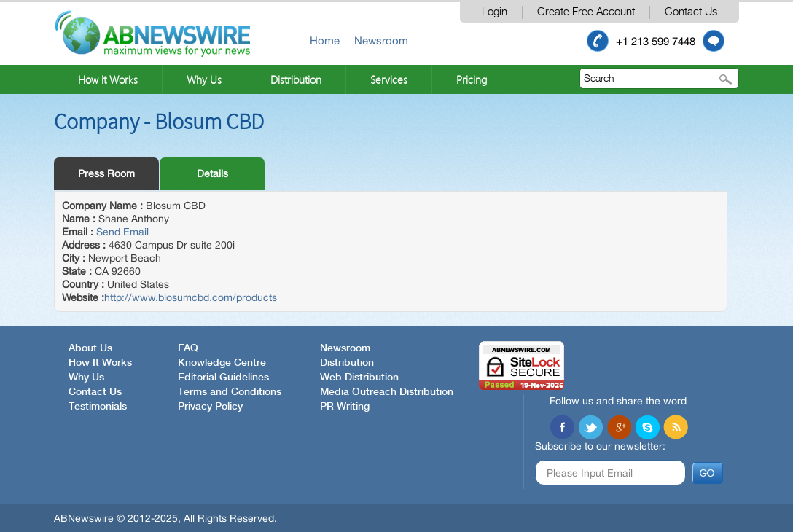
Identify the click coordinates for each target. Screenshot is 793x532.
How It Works (100, 363)
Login (495, 12)
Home (325, 40)
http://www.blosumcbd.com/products (191, 297)
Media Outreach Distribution (387, 392)
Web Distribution (359, 378)
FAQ (188, 348)
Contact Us (691, 12)
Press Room (106, 173)
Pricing (472, 79)
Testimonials (98, 407)
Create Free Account (586, 12)
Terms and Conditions (230, 392)
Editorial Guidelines (223, 378)
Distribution (296, 79)
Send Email (122, 232)
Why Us (204, 79)
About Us (90, 348)
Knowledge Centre (222, 363)
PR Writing (345, 407)
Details (212, 173)
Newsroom (381, 40)
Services (389, 79)
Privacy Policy (210, 407)
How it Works (108, 79)
